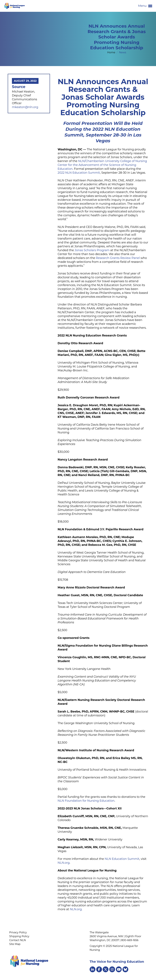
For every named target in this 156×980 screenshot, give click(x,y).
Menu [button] (145, 6)
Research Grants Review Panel (118, 258)
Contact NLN (17, 940)
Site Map (15, 944)
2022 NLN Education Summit (79, 173)
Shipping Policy (19, 936)
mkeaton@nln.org (25, 107)
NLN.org (64, 863)
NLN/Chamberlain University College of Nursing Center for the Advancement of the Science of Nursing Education (102, 165)
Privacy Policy (18, 932)
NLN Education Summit (122, 859)
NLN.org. (76, 909)
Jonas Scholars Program (92, 250)
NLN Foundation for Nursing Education (86, 801)
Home (112, 52)
